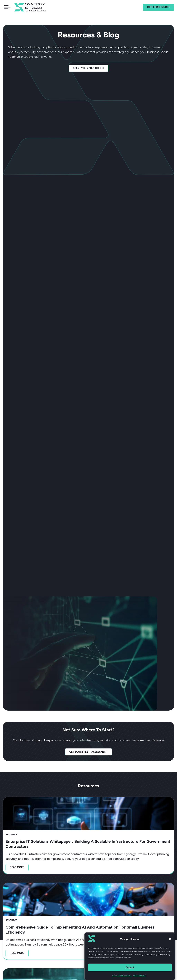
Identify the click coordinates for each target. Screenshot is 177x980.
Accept (130, 968)
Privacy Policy (139, 976)
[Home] (35, 7)
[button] (170, 940)
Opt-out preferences (122, 976)
